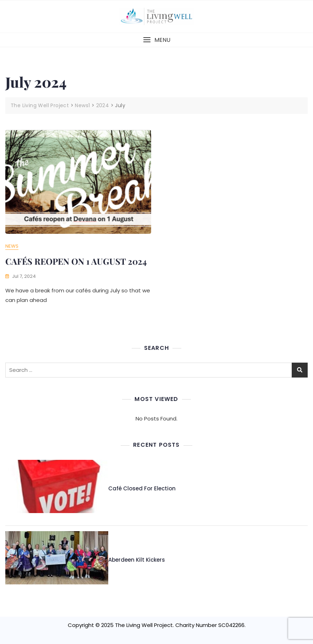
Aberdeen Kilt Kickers (137, 560)
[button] (156, 40)
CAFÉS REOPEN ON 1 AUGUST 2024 (76, 261)
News (12, 246)
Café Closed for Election (142, 488)
